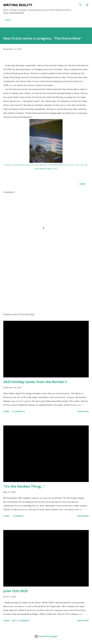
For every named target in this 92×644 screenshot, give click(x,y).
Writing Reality (18, 5)
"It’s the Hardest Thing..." (24, 486)
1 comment (18, 516)
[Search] (80, 5)
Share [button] (82, 184)
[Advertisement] (46, 285)
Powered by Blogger (46, 636)
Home (8, 20)
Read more (83, 411)
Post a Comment (21, 621)
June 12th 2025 (15, 591)
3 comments (18, 411)
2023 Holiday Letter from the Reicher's (35, 382)
